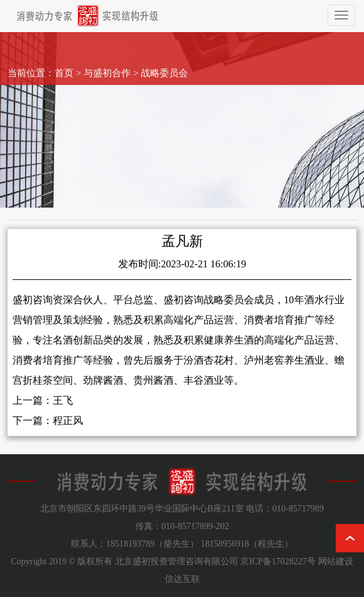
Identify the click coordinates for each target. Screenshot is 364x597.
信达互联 (182, 579)
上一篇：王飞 (43, 407)
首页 (64, 66)
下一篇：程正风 (48, 427)
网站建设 (336, 561)
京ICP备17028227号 (278, 561)
